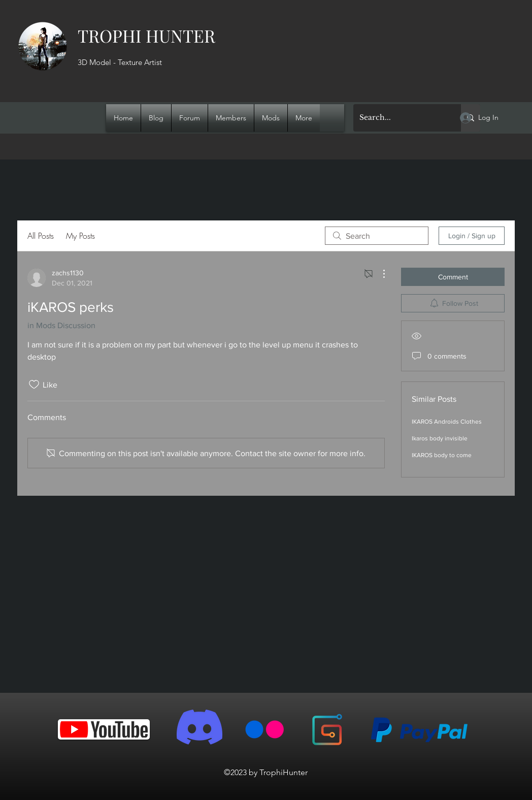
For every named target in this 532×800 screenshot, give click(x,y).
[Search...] (400, 118)
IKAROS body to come (442, 455)
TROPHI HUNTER (146, 36)
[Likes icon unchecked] (34, 385)
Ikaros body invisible (440, 438)
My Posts (80, 236)
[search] (377, 236)
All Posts (41, 236)
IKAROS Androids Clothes (447, 422)
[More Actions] (379, 274)
